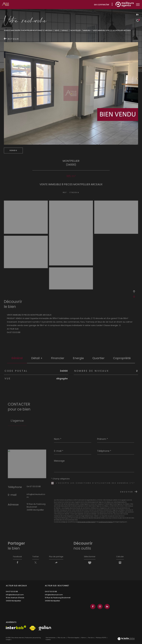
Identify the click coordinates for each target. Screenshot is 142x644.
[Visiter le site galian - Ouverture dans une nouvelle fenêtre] (45, 628)
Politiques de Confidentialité (86, 522)
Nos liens (91, 638)
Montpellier (76, 30)
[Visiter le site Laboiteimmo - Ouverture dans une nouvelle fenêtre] (126, 639)
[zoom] (26, 233)
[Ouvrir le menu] (138, 5)
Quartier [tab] (98, 358)
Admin (84, 638)
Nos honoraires (51, 638)
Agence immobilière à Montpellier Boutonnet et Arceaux (28, 30)
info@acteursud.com (15, 596)
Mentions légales (74, 638)
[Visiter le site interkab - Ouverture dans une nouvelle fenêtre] (16, 628)
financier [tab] (58, 358)
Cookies (48, 640)
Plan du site (62, 638)
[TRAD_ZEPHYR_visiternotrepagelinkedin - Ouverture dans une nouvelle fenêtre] (106, 607)
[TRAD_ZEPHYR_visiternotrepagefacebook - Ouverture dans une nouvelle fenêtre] (92, 607)
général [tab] (17, 358)
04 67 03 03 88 (34, 486)
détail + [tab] (37, 358)
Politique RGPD (101, 638)
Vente (57, 30)
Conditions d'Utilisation (106, 522)
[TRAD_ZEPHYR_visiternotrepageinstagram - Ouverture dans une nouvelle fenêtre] (99, 607)
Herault (65, 30)
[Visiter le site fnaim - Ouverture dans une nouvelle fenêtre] (32, 629)
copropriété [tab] (122, 358)
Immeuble (87, 30)
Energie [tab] (78, 358)
